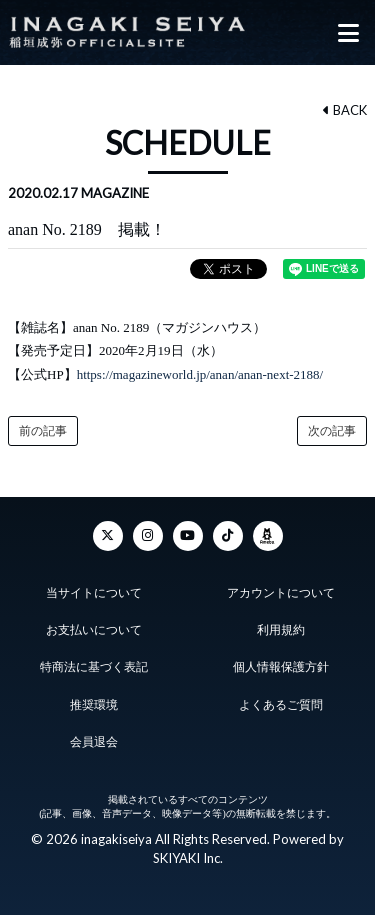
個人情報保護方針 (281, 667)
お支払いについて (94, 630)
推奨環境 (94, 705)
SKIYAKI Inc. (188, 858)
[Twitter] (108, 536)
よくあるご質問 (281, 705)
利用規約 (281, 630)
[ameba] (268, 536)
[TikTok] (228, 536)
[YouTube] (188, 536)
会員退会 (94, 742)
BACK (345, 110)
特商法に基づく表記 (94, 667)
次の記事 (332, 431)
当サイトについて (94, 593)
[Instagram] (148, 536)
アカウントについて (281, 593)
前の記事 (43, 431)
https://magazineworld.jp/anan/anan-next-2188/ (200, 374)
